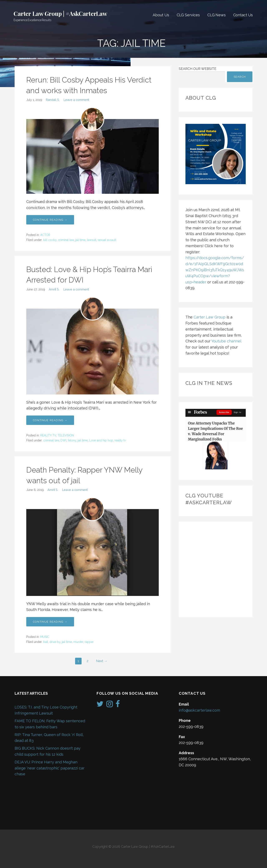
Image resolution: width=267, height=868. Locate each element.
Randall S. (53, 100)
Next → (102, 661)
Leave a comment (76, 100)
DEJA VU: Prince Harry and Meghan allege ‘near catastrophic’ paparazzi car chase (50, 768)
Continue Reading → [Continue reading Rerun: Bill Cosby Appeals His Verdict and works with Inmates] (50, 220)
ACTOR (45, 235)
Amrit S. (54, 289)
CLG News (217, 15)
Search (240, 77)
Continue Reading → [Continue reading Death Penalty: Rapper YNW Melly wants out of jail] (50, 622)
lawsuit (92, 240)
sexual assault (107, 240)
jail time (80, 240)
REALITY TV (48, 435)
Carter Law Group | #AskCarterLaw (60, 13)
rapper (89, 642)
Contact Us (243, 15)
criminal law (66, 240)
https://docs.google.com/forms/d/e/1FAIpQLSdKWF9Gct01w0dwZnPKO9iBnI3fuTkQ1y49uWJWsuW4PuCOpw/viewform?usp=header (215, 270)
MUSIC (45, 637)
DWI (63, 440)
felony (72, 440)
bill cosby (50, 240)
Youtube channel (226, 341)
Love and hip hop (101, 440)
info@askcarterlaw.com (199, 710)
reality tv (120, 440)
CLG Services (188, 15)
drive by (55, 642)
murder (78, 642)
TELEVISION (66, 435)
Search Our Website (198, 69)
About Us (161, 15)
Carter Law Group (210, 317)
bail (46, 642)
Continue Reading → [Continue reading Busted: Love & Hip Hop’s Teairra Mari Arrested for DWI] (50, 420)
